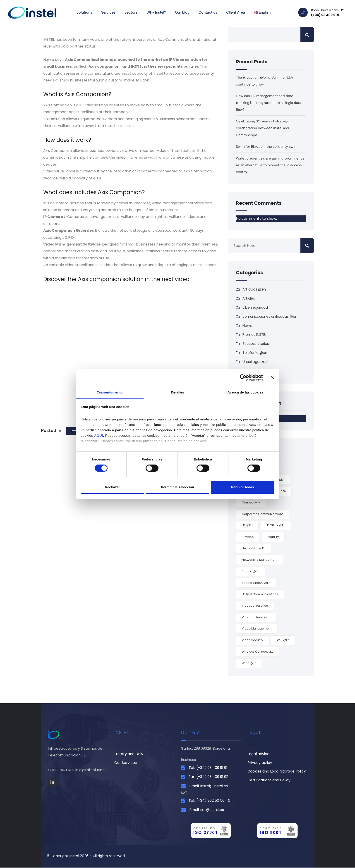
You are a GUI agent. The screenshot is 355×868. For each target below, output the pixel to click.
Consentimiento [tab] (110, 392)
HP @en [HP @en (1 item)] (247, 525)
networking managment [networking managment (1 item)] (260, 560)
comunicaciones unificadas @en (271, 316)
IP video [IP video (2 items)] (248, 537)
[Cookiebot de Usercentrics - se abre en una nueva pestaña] (243, 377)
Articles (249, 298)
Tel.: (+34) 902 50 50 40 (209, 801)
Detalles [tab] (177, 392)
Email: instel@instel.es (209, 786)
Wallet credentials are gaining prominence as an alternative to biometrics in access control (262, 165)
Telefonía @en (255, 353)
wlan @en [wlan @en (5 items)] (249, 663)
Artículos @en (255, 289)
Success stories (256, 344)
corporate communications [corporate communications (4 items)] (263, 514)
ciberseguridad (256, 307)
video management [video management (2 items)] (257, 628)
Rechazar (112, 487)
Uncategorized (256, 362)
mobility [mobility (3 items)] (273, 537)
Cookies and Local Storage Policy (277, 772)
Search (307, 35)
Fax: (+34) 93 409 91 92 (208, 777)
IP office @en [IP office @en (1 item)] (276, 525)
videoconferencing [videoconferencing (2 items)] (256, 617)
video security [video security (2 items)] (252, 640)
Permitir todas (243, 487)
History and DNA (129, 754)
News (74, 431)
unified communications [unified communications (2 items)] (260, 594)
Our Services (126, 763)
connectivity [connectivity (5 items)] (251, 502)
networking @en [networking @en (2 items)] (254, 548)
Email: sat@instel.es (207, 810)
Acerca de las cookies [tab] (246, 392)
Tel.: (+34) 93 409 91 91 (208, 768)
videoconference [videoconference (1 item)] (255, 606)
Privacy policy (260, 763)
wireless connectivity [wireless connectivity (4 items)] (258, 652)
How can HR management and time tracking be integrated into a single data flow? (269, 103)
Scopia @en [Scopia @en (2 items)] (251, 571)
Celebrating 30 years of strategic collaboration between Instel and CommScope (263, 128)
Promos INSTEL (255, 335)
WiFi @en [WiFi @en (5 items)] (283, 640)
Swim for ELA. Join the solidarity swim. (267, 147)
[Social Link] (52, 782)
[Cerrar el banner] (273, 377)
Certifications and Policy (269, 781)
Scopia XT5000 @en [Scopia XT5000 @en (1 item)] (256, 583)
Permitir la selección (177, 487)
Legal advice (258, 754)
